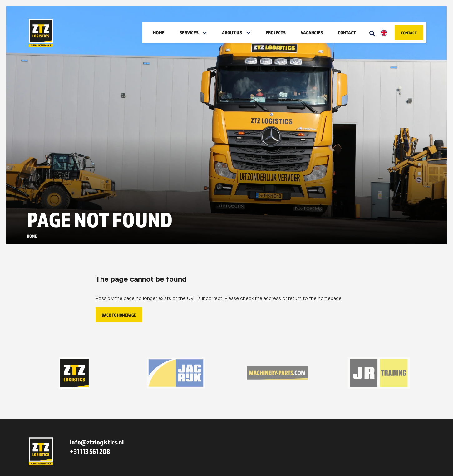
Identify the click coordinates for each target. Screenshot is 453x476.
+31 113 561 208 (90, 451)
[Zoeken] (372, 33)
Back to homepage (119, 315)
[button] (207, 33)
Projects (276, 32)
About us (232, 32)
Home (159, 32)
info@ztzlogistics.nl (97, 442)
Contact (347, 32)
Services (189, 32)
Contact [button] (409, 33)
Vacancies (312, 32)
